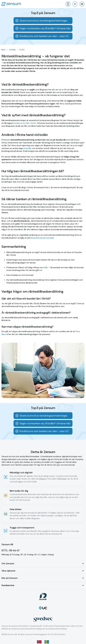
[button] (82, 4)
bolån (45, 267)
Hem (3, 50)
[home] (11, 4)
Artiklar (12, 50)
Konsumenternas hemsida (42, 238)
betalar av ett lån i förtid (25, 123)
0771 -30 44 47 (11, 550)
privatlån (28, 148)
